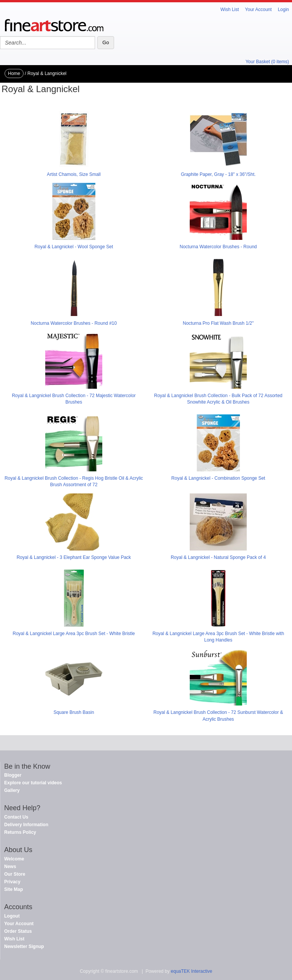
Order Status (18, 931)
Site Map (13, 889)
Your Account (258, 10)
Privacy (12, 882)
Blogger (13, 775)
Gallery (12, 790)
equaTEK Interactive (191, 971)
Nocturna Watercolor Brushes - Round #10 (74, 323)
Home (14, 73)
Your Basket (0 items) (267, 62)
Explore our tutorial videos (33, 783)
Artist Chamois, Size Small (74, 174)
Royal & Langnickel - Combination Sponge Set (218, 478)
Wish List (230, 10)
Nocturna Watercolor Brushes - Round (218, 247)
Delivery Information (26, 825)
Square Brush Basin (74, 712)
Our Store (15, 874)
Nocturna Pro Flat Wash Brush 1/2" (218, 323)
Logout (12, 916)
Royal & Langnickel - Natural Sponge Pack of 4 (218, 557)
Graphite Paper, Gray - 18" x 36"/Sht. (218, 174)
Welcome (14, 859)
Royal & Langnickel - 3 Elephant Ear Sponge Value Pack (74, 557)
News (10, 867)
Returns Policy (20, 832)
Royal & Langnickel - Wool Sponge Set (74, 247)
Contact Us (16, 817)
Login (283, 10)
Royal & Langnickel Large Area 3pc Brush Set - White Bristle (74, 634)
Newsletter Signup (24, 946)
